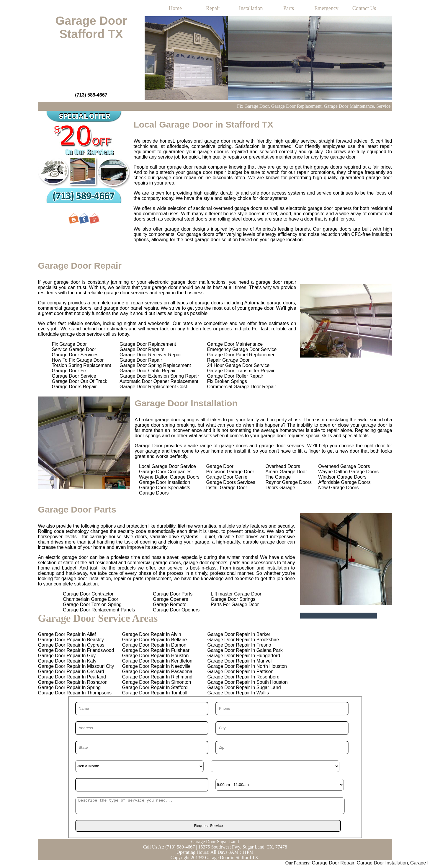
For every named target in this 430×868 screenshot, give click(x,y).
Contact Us (364, 8)
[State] (142, 748)
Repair (213, 8)
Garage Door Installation (404, 863)
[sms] (210, 806)
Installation (251, 8)
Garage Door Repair (355, 863)
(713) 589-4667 (91, 95)
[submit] (208, 826)
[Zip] (282, 748)
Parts (289, 8)
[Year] (142, 785)
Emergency (326, 8)
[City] (282, 728)
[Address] (142, 728)
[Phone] (282, 709)
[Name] (142, 709)
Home (175, 8)
